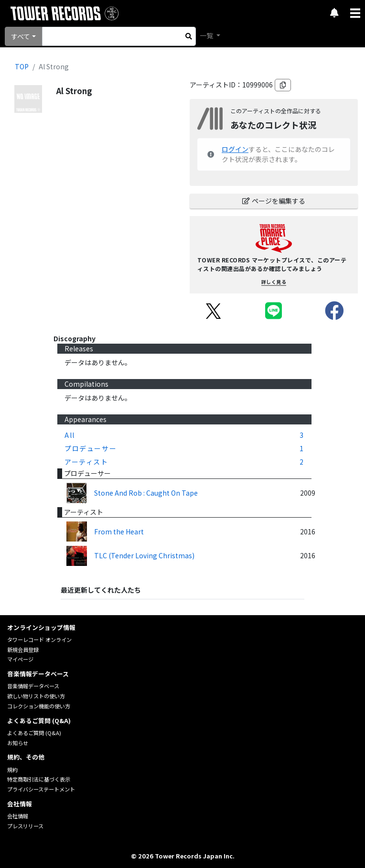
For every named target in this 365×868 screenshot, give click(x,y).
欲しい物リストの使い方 (36, 696)
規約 (12, 770)
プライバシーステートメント (41, 789)
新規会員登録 (23, 650)
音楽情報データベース (33, 686)
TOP (22, 66)
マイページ (20, 659)
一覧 (207, 35)
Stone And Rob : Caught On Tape (146, 493)
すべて (21, 36)
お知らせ (18, 743)
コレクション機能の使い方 (39, 706)
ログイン (235, 149)
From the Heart (119, 532)
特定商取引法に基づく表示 (39, 779)
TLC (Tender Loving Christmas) (144, 555)
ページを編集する (274, 201)
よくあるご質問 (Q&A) (34, 733)
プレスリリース (25, 826)
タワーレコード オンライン (39, 640)
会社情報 (18, 816)
